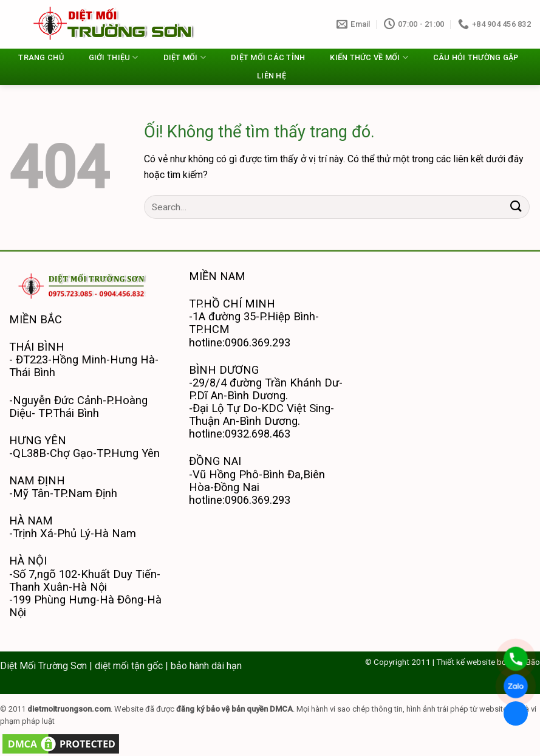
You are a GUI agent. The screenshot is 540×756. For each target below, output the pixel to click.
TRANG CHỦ (41, 57)
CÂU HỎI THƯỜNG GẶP (476, 57)
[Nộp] (516, 207)
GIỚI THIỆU (114, 57)
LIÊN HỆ (272, 76)
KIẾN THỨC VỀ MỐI (369, 57)
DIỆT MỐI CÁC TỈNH (268, 57)
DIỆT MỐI (185, 57)
